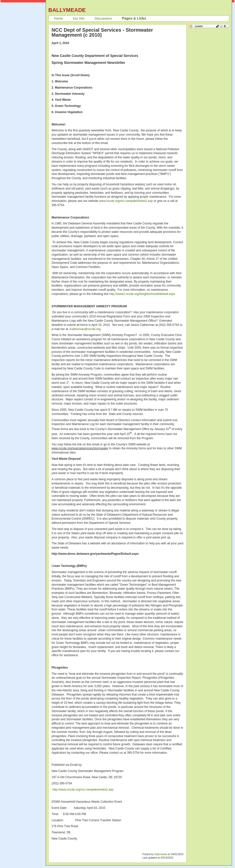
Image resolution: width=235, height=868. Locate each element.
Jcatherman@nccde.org (85, 329)
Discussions (103, 18)
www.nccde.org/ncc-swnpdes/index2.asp (126, 201)
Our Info (79, 18)
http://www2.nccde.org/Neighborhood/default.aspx (142, 294)
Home (58, 18)
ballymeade (161, 854)
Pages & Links (134, 18)
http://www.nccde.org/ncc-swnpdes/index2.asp (83, 790)
